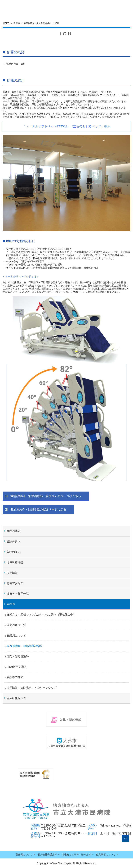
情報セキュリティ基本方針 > (77, 854)
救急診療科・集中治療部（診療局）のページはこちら (46, 496)
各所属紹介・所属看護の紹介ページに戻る (38, 510)
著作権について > (25, 854)
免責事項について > (107, 854)
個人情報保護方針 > (48, 854)
